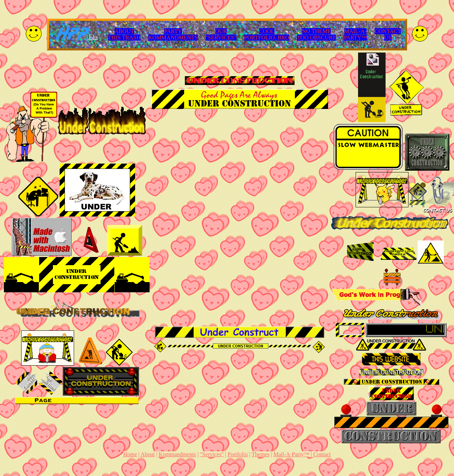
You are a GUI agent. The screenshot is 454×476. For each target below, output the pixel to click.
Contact (322, 454)
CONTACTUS (388, 34)
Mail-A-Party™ (291, 454)
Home (130, 454)
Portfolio (238, 454)
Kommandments (177, 454)
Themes (261, 454)
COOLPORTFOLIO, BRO (267, 34)
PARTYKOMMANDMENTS (173, 34)
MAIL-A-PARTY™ (355, 34)
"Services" (212, 454)
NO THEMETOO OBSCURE (316, 34)
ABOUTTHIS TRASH (125, 34)
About (148, 454)
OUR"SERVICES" (221, 34)
